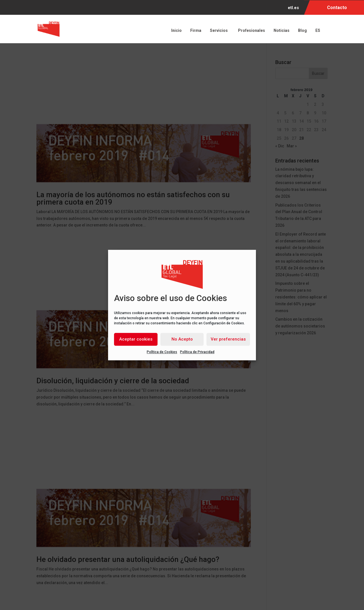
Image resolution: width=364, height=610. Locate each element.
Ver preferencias (228, 339)
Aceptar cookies (136, 339)
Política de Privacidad (197, 352)
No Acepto (182, 339)
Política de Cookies (162, 352)
